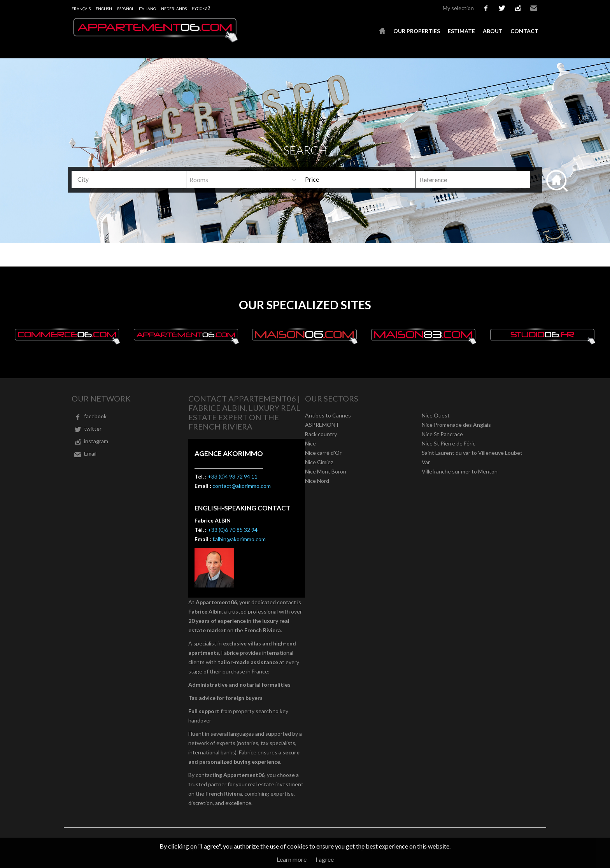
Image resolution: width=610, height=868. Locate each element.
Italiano (147, 9)
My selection (458, 8)
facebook (486, 8)
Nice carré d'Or (323, 453)
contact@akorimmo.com (242, 486)
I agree (325, 859)
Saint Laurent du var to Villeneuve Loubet (472, 453)
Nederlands (174, 9)
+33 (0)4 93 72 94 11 (233, 476)
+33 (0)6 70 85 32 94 (233, 530)
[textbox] (132, 179)
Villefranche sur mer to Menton (460, 471)
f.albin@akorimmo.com (239, 539)
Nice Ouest (436, 415)
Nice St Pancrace (442, 434)
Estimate (461, 31)
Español (125, 9)
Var (426, 462)
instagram (518, 8)
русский (201, 9)
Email (534, 8)
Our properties (417, 31)
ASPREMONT (322, 425)
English (104, 9)
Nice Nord (317, 481)
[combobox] (129, 180)
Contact (524, 31)
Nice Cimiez (319, 462)
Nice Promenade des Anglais (456, 425)
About (493, 31)
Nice (310, 443)
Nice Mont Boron (326, 471)
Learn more (292, 859)
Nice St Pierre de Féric (449, 443)
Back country (321, 434)
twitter (502, 8)
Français (81, 9)
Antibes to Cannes (328, 415)
